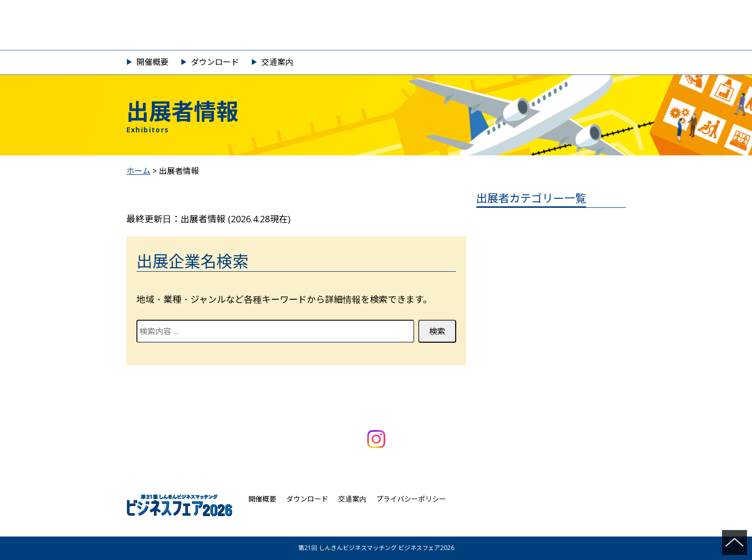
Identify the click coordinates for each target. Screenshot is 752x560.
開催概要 (152, 62)
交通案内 (277, 62)
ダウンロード (215, 62)
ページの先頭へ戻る (735, 543)
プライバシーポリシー (411, 499)
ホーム (138, 171)
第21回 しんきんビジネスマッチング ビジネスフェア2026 (376, 25)
